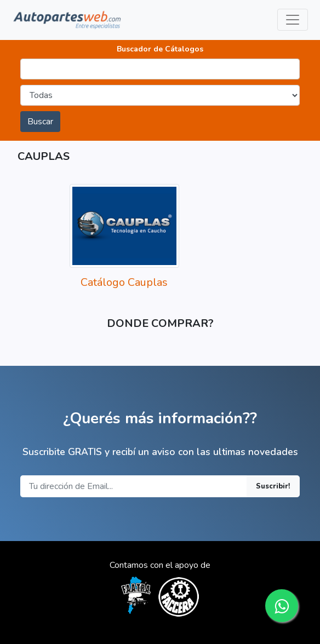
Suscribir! (273, 486)
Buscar (40, 122)
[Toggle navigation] (293, 20)
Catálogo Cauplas (124, 282)
